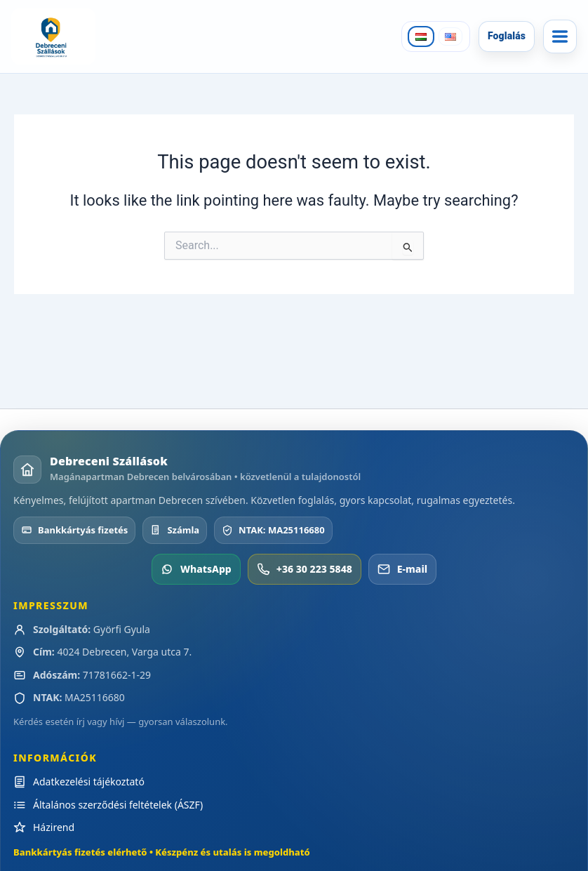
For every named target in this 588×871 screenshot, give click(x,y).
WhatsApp (196, 569)
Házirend (54, 827)
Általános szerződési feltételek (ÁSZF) (118, 805)
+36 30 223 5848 (305, 569)
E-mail (402, 569)
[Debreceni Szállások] (58, 36)
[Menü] (560, 36)
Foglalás (507, 36)
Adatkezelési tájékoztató (89, 782)
